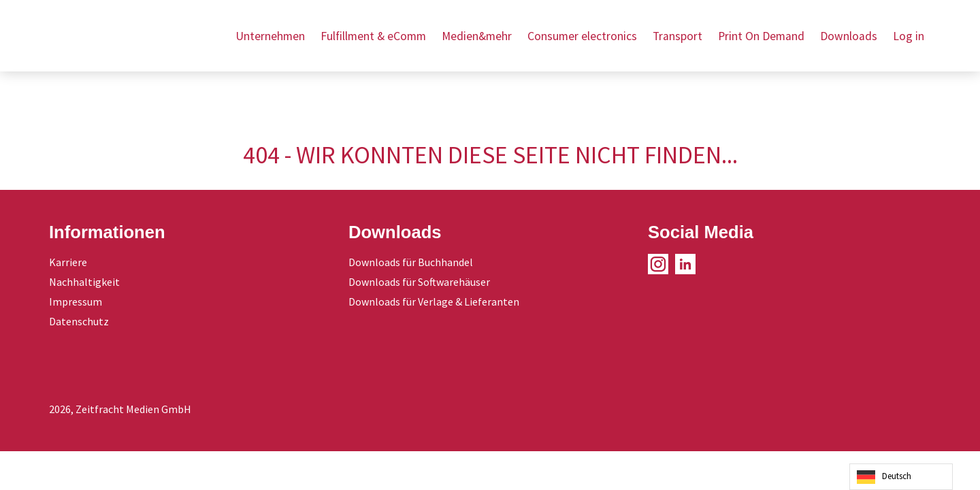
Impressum (76, 301)
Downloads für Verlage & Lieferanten (434, 301)
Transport (677, 36)
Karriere (68, 262)
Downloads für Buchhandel (411, 262)
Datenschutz (79, 321)
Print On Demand (761, 36)
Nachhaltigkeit (84, 282)
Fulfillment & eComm (373, 36)
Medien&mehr (477, 36)
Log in (909, 36)
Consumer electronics (582, 36)
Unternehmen (270, 36)
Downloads (849, 36)
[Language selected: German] (901, 477)
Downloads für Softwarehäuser (419, 282)
